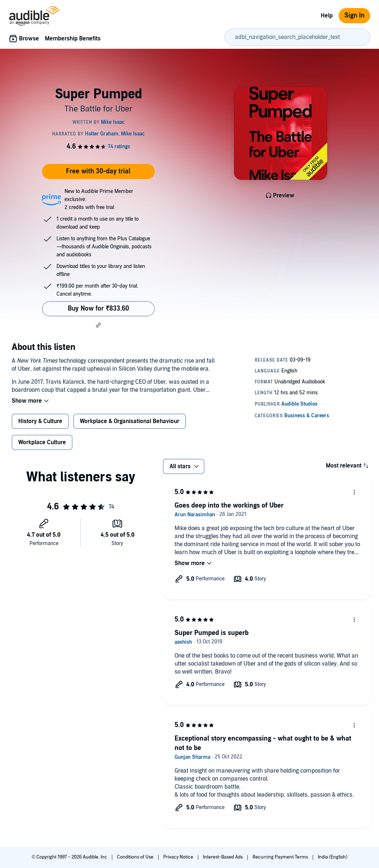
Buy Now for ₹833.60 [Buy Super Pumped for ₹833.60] (98, 309)
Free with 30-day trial (98, 171)
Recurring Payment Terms (281, 857)
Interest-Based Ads (223, 857)
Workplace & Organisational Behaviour (130, 421)
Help (327, 16)
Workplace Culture (42, 442)
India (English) (333, 857)
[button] (98, 325)
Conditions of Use (136, 857)
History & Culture (40, 421)
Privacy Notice (179, 857)
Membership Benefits (73, 39)
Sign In (354, 15)
